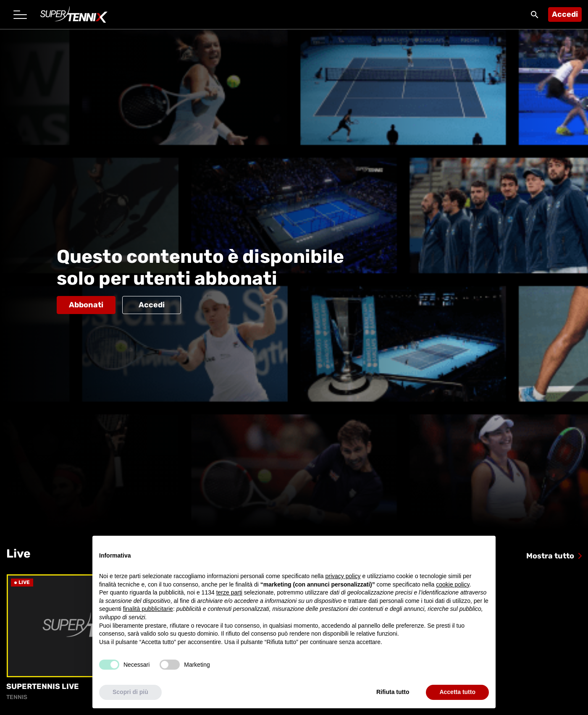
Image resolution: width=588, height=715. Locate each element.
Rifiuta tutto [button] (393, 692)
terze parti (229, 592)
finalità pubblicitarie (148, 609)
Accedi (565, 14)
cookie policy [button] (453, 584)
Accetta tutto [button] (457, 692)
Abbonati (86, 305)
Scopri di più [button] (130, 692)
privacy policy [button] (343, 576)
